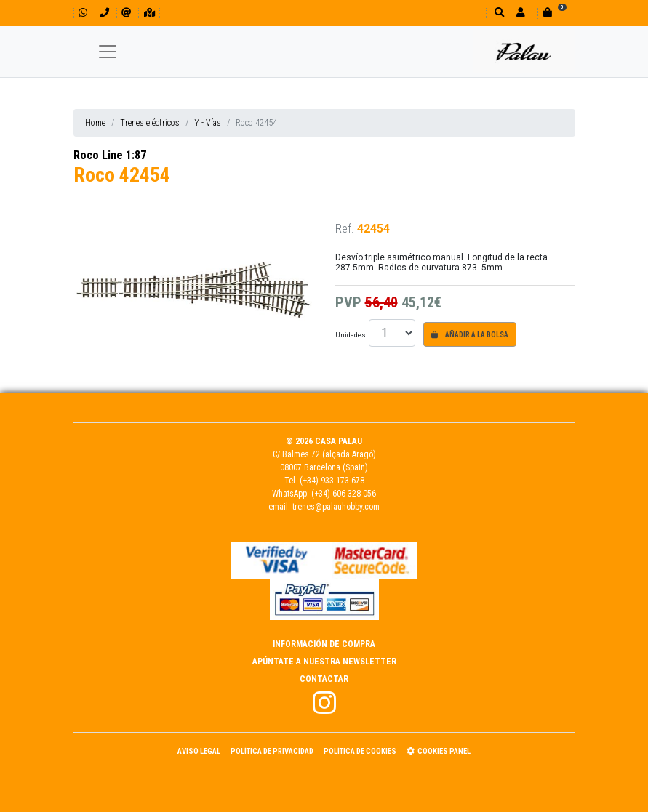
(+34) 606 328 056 (344, 494)
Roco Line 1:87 (110, 155)
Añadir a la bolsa (470, 335)
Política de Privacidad (272, 751)
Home (95, 123)
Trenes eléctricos (150, 123)
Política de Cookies (360, 751)
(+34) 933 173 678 (332, 481)
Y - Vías (208, 123)
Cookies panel (439, 751)
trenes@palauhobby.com (336, 507)
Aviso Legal (199, 751)
